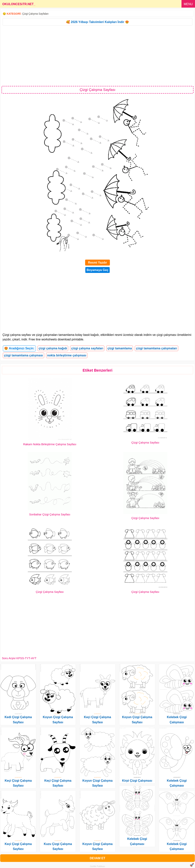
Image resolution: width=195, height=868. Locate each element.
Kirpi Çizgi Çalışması (137, 781)
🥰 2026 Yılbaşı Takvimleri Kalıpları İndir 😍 (97, 22)
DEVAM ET (97, 858)
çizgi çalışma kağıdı (53, 348)
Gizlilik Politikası (98, 866)
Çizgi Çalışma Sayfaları (35, 14)
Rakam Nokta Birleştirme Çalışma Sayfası (50, 444)
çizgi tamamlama (120, 348)
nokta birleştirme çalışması (67, 355)
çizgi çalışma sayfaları (87, 348)
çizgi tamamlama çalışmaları (156, 348)
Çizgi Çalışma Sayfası (145, 442)
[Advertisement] (97, 56)
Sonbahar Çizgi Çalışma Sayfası (50, 514)
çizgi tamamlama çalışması (24, 355)
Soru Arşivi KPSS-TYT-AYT (19, 658)
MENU (188, 4)
